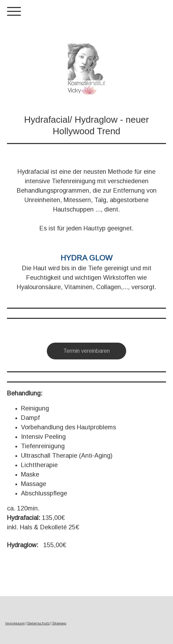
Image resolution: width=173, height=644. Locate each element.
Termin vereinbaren (86, 351)
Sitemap (59, 623)
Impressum (15, 623)
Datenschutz (38, 623)
